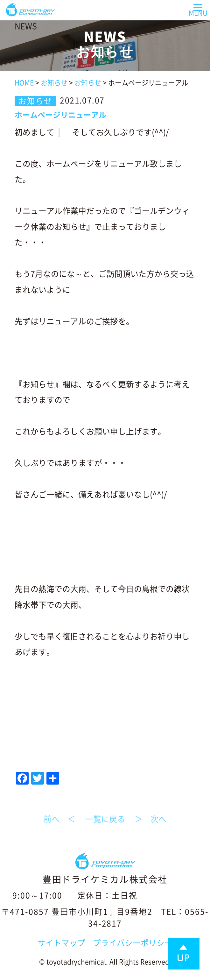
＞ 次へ (150, 824)
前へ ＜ (59, 824)
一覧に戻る (105, 824)
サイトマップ (61, 943)
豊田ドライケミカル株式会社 (105, 879)
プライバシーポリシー (133, 943)
